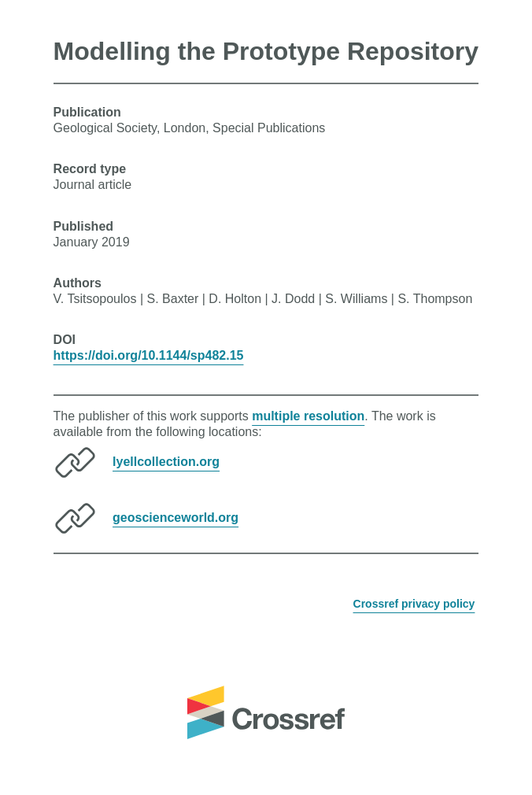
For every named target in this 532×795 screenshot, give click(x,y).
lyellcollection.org (166, 462)
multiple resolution (308, 416)
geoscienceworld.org (175, 518)
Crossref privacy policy (414, 604)
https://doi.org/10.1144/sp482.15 (149, 355)
